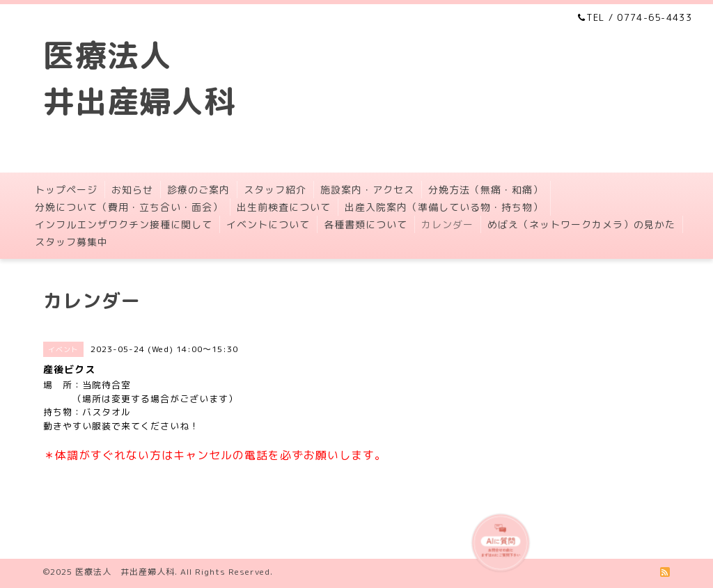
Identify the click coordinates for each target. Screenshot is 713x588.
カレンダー (447, 224)
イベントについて (268, 224)
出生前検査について (284, 207)
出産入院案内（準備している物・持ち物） (444, 207)
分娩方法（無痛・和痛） (486, 190)
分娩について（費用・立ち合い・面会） (129, 207)
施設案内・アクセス (367, 190)
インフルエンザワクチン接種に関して (124, 224)
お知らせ (132, 190)
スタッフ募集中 (71, 242)
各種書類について (366, 224)
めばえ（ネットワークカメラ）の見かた (581, 224)
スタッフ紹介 (275, 190)
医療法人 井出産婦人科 (125, 572)
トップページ (66, 190)
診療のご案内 (198, 190)
